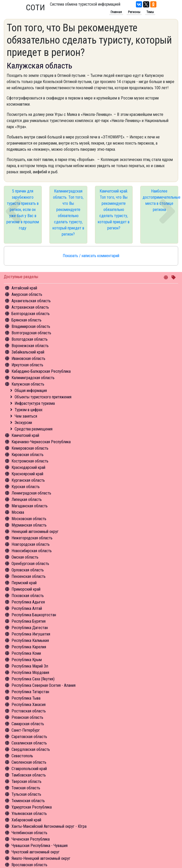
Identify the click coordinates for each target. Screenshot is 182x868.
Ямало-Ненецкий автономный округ (41, 858)
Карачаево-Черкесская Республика (41, 442)
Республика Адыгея (28, 602)
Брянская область (26, 320)
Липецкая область (27, 499)
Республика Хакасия (29, 705)
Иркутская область (27, 365)
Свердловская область (31, 749)
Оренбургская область (30, 564)
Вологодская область (30, 339)
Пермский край (24, 583)
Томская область (26, 788)
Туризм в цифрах (29, 410)
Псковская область (28, 596)
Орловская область (28, 570)
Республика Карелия (29, 647)
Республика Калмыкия (30, 640)
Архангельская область (31, 301)
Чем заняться (26, 416)
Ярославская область (29, 865)
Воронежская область (30, 346)
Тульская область (26, 794)
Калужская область (28, 384)
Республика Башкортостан (34, 615)
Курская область (26, 487)
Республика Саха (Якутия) (33, 679)
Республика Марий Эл (30, 666)
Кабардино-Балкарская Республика (41, 371)
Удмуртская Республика (32, 807)
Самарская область (28, 724)
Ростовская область (29, 711)
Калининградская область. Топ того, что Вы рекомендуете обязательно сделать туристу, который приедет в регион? (68, 213)
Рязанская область (27, 717)
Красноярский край (27, 474)
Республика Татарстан (30, 692)
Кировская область (28, 455)
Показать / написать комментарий (91, 256)
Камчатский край (25, 435)
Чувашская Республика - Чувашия (40, 846)
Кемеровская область (30, 448)
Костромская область (30, 461)
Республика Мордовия (30, 673)
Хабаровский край (26, 820)
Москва (18, 512)
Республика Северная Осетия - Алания (44, 685)
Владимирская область (31, 326)
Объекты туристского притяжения (43, 397)
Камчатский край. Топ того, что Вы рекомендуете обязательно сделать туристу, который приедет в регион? (114, 210)
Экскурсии (23, 423)
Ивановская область (28, 359)
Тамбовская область (29, 775)
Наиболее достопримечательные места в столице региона (160, 200)
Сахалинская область (29, 743)
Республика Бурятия (29, 621)
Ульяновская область (29, 814)
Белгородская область (31, 314)
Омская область (25, 557)
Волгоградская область (31, 333)
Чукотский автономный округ (36, 852)
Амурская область (27, 294)
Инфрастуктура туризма (35, 403)
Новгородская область (31, 544)
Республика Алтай (27, 608)
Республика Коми (26, 653)
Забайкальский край (28, 352)
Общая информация (31, 391)
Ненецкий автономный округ (35, 532)
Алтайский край (24, 288)
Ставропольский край (29, 769)
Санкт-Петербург (26, 730)
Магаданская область (30, 506)
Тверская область (26, 781)
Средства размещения (34, 429)
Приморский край (26, 589)
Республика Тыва (26, 698)
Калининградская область (33, 378)
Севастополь (22, 756)
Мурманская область (29, 525)
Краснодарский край (28, 467)
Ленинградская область (31, 493)
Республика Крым (27, 660)
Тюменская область (28, 801)
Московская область (29, 519)
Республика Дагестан (30, 628)
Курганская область (28, 480)
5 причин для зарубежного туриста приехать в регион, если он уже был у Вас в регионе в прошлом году (23, 210)
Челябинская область (29, 833)
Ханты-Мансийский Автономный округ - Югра (49, 826)
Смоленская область (29, 762)
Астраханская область (30, 307)
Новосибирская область (32, 551)
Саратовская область (29, 737)
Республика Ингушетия (31, 634)
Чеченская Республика (31, 839)
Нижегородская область (32, 538)
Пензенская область (29, 576)
